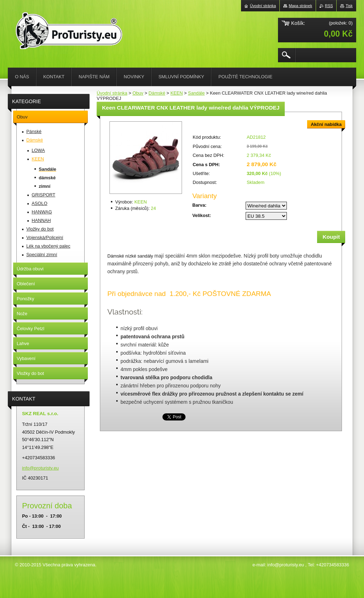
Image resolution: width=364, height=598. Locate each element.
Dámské (157, 93)
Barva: (199, 205)
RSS (329, 6)
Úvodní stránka (112, 93)
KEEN (176, 93)
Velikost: (202, 215)
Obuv (138, 93)
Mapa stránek (300, 6)
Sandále (196, 93)
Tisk (349, 6)
